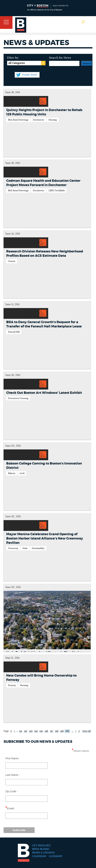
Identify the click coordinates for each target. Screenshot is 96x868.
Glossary (56, 856)
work (22, 473)
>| (79, 731)
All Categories (17, 63)
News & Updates (43, 853)
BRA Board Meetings (18, 120)
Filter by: (13, 58)
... (17, 731)
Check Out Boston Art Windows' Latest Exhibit (44, 393)
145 (41, 731)
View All (87, 731)
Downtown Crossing (18, 398)
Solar (25, 548)
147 (52, 731)
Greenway (13, 548)
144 (36, 731)
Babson (12, 473)
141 (21, 731)
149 (62, 731)
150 (67, 731)
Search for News (60, 58)
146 (46, 731)
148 (57, 731)
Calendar (39, 856)
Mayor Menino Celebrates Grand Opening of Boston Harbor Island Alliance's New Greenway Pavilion (45, 539)
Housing (53, 120)
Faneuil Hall (14, 332)
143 (31, 731)
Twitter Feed (29, 75)
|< (11, 731)
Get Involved (41, 846)
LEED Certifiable (57, 191)
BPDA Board (41, 849)
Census (12, 261)
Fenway (12, 685)
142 (26, 731)
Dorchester (39, 120)
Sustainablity (38, 548)
